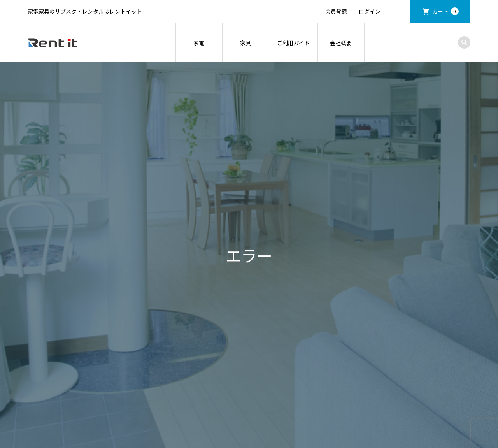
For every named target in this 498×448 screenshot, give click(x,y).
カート (445, 11)
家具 (245, 43)
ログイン (370, 11)
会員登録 (336, 11)
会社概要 (341, 43)
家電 (199, 43)
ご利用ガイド (293, 43)
